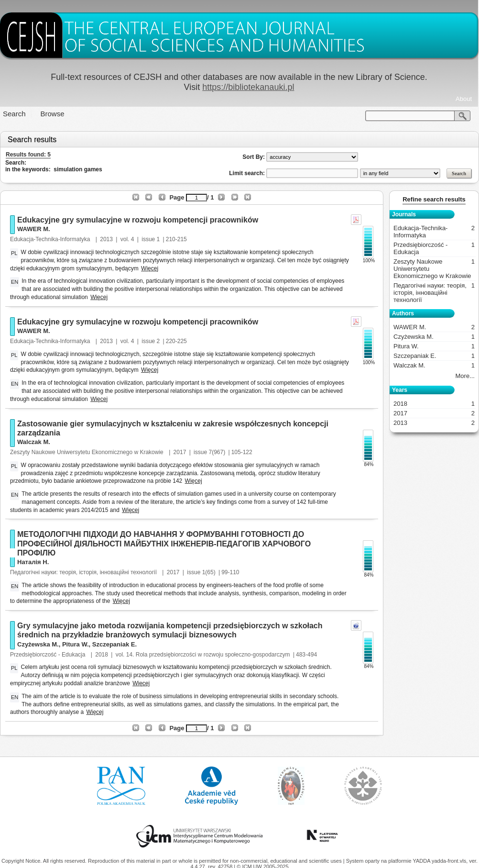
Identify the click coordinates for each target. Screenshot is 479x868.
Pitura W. (76, 644)
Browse (53, 114)
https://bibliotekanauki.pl (248, 87)
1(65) (209, 572)
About (464, 99)
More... (465, 376)
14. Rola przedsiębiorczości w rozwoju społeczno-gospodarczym (208, 655)
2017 (180, 452)
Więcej (150, 268)
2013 (106, 239)
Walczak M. (34, 442)
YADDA (422, 861)
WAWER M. (34, 229)
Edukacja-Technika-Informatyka (51, 239)
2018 (102, 655)
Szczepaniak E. (114, 644)
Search (14, 114)
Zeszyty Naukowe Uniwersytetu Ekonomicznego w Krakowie (87, 452)
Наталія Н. (33, 562)
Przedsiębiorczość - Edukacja (49, 655)
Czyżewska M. (38, 644)
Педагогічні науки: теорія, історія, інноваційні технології (84, 572)
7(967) (217, 452)
